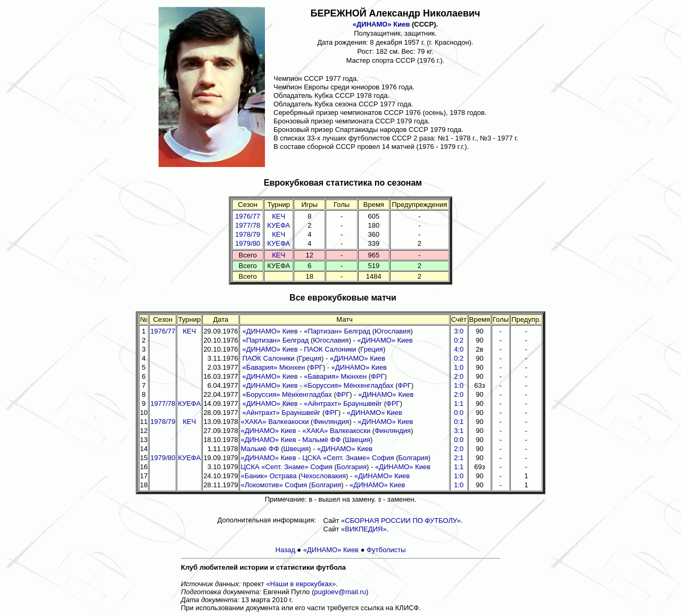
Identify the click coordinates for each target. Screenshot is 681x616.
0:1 (459, 422)
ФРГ (316, 367)
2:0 (459, 376)
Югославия (392, 331)
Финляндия (331, 422)
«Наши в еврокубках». (302, 584)
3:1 (459, 431)
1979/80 (248, 243)
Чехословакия (323, 476)
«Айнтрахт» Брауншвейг (343, 403)
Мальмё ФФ (321, 440)
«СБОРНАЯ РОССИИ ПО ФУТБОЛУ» (401, 521)
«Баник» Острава (268, 476)
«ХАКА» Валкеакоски (275, 422)
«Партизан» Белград (337, 331)
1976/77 (248, 216)
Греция (372, 349)
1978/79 (248, 234)
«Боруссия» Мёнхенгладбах (348, 385)
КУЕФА (279, 225)
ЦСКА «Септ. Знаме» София (348, 458)
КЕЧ (279, 216)
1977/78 (248, 225)
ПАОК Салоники (330, 349)
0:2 (459, 340)
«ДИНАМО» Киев (381, 24)
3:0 (459, 331)
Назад (285, 550)
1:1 (459, 403)
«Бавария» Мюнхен (273, 367)
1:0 (459, 367)
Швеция (358, 440)
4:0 (459, 349)
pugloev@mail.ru (340, 592)
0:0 (459, 413)
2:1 (459, 458)
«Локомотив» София (274, 485)
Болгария (413, 458)
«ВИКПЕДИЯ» (364, 529)
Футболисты (386, 550)
